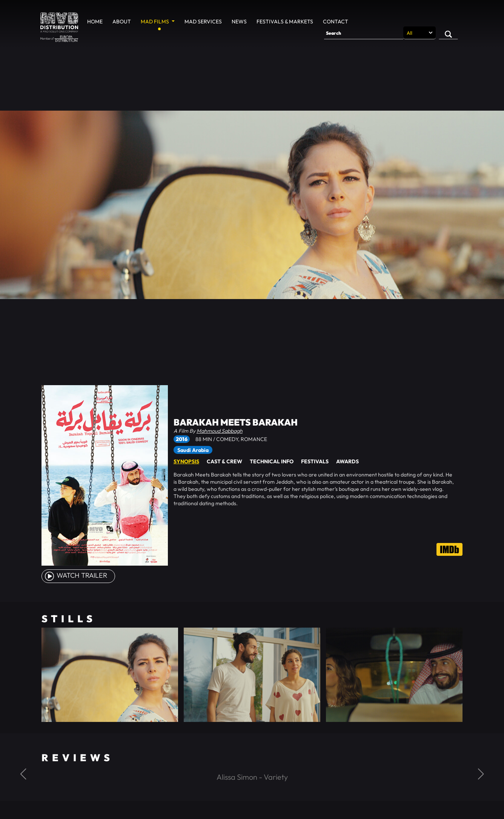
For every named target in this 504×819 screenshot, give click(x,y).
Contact (336, 22)
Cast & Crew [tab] (224, 461)
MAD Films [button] (155, 22)
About (122, 22)
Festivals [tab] (315, 461)
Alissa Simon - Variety (252, 777)
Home (95, 22)
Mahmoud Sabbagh (220, 431)
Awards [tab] (347, 461)
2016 (182, 439)
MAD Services (203, 22)
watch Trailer (75, 575)
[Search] (364, 33)
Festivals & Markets (285, 22)
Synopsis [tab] (186, 461)
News (239, 22)
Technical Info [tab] (272, 461)
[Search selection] (419, 33)
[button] (23, 774)
